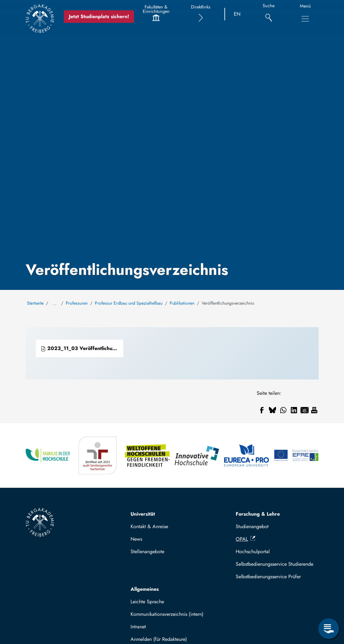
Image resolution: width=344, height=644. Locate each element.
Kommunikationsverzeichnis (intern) (167, 614)
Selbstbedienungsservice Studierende (275, 564)
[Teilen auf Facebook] (262, 410)
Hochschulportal (253, 551)
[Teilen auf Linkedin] (294, 410)
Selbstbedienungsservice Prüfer (268, 577)
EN (237, 14)
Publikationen (182, 303)
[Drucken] (314, 410)
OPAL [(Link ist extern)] (246, 539)
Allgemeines (145, 589)
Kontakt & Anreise (149, 526)
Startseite (35, 303)
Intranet (138, 627)
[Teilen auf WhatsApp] (283, 410)
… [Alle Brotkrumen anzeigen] (55, 303)
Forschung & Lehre (258, 514)
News (136, 539)
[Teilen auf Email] (305, 410)
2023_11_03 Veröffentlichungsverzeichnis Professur (82, 348)
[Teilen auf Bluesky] (273, 410)
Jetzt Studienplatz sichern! (99, 16)
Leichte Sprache (147, 602)
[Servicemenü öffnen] (329, 629)
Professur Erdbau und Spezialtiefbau (129, 303)
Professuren (77, 303)
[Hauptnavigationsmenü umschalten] (305, 19)
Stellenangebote (147, 551)
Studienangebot (252, 526)
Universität (143, 514)
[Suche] (269, 14)
